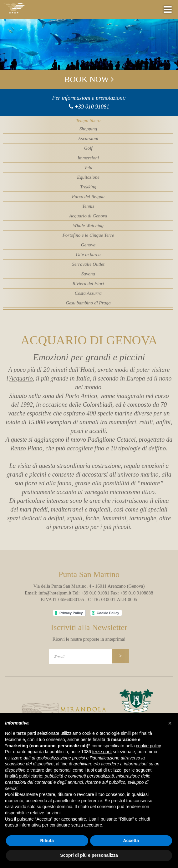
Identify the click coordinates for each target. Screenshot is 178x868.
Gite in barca (88, 255)
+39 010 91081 (92, 107)
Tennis (88, 206)
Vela (88, 167)
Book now (89, 79)
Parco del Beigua (88, 196)
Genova (88, 245)
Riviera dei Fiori (88, 284)
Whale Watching (88, 225)
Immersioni (88, 158)
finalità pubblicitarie (24, 776)
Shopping (88, 129)
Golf (88, 148)
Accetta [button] (131, 841)
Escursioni (88, 138)
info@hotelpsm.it (55, 593)
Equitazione (88, 177)
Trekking (88, 187)
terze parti (102, 752)
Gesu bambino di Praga (88, 303)
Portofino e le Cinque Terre (88, 235)
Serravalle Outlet (88, 264)
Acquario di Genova (88, 216)
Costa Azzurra (88, 293)
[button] (170, 723)
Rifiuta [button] (47, 841)
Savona (88, 274)
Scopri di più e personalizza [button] (89, 855)
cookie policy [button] (148, 746)
